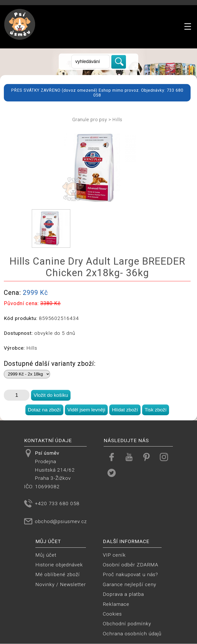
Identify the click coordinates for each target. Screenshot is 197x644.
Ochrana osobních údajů (132, 634)
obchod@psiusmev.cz (61, 521)
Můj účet (46, 555)
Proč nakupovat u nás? (130, 574)
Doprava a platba (123, 594)
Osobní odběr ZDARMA (131, 565)
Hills (117, 120)
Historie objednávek (59, 565)
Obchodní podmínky (127, 624)
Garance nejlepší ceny (130, 584)
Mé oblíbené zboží (58, 574)
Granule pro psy (90, 120)
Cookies (112, 614)
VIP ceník (114, 555)
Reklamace (116, 604)
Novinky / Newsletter (61, 584)
